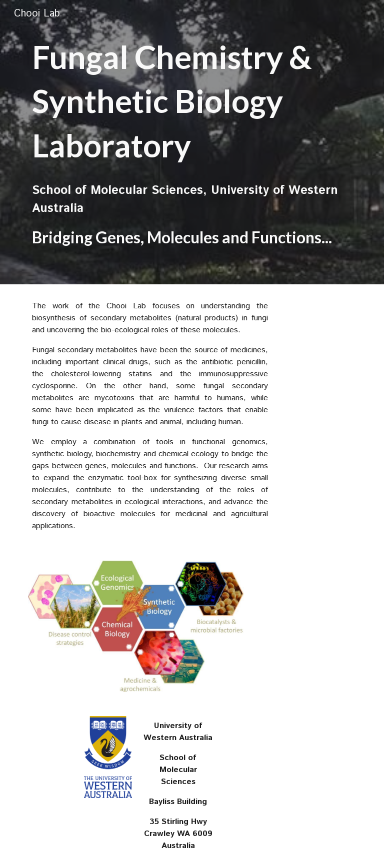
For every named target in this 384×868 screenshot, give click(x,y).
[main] (192, 101)
